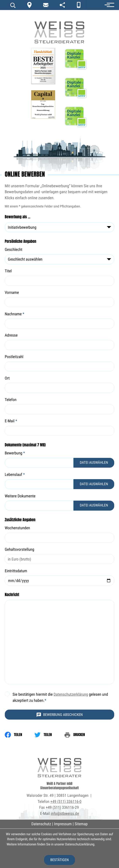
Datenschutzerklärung (71, 695)
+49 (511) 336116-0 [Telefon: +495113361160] (66, 802)
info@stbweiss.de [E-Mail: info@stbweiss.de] (65, 814)
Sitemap (81, 824)
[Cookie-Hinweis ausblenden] (59, 860)
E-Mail (11, 421)
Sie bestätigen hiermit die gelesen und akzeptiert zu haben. (60, 698)
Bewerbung (15, 453)
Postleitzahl (14, 357)
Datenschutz (41, 824)
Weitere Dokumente (20, 496)
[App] (79, 5)
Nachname (15, 314)
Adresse (11, 335)
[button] (101, 5)
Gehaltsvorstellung (20, 549)
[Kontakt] (29, 5)
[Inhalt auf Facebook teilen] (20, 735)
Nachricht (12, 595)
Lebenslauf (15, 475)
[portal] (62, 5)
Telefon (11, 400)
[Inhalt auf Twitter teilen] (49, 735)
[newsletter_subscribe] (46, 5)
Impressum (63, 824)
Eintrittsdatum (16, 571)
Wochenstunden (17, 528)
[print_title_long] (81, 735)
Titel (8, 271)
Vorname (12, 293)
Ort (7, 378)
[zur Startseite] (59, 22)
